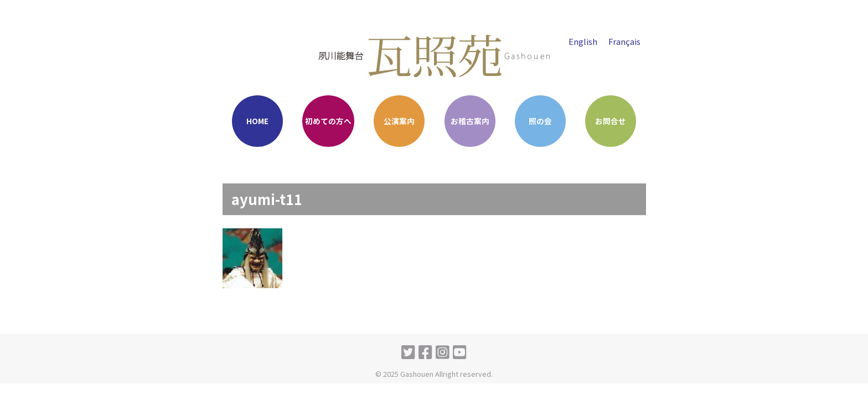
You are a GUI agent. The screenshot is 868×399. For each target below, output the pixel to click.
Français (624, 41)
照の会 (540, 121)
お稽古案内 (470, 121)
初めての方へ (328, 121)
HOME (257, 121)
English (582, 41)
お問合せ (611, 121)
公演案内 (399, 121)
